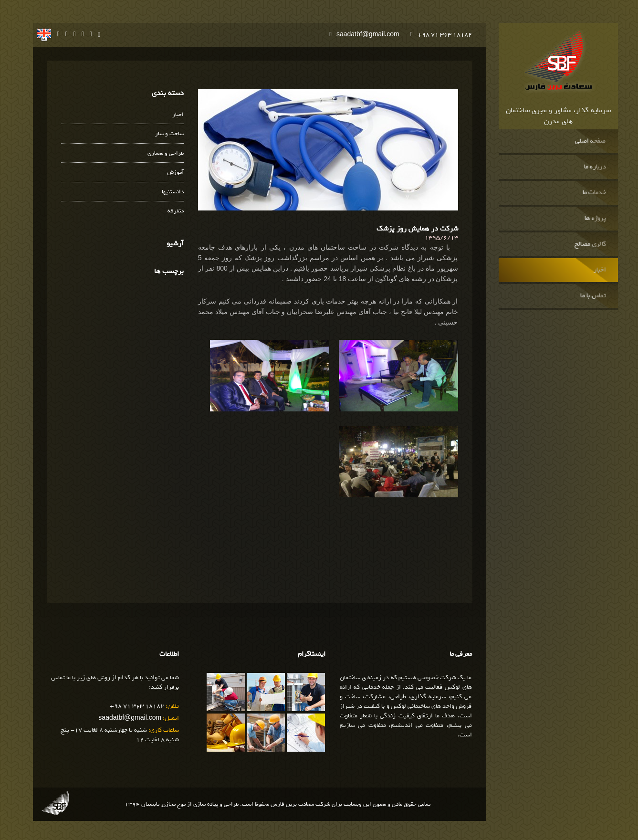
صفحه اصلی (591, 141)
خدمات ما (594, 193)
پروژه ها (595, 219)
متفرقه (176, 211)
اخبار (600, 270)
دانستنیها (173, 192)
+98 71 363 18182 (445, 35)
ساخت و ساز (169, 134)
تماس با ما (593, 296)
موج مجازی (174, 804)
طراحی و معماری (166, 153)
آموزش (175, 173)
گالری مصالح (590, 244)
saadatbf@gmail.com (368, 35)
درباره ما (595, 167)
